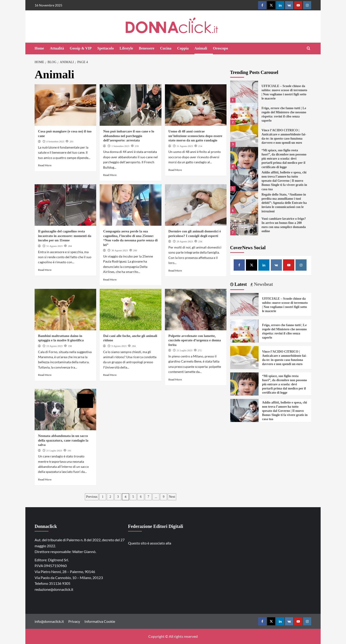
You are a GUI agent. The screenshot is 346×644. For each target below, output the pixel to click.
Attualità (57, 48)
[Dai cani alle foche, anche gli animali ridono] (130, 310)
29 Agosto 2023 (185, 241)
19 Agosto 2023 (54, 346)
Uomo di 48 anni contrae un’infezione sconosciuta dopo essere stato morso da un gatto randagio (195, 136)
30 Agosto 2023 (119, 250)
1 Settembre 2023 (120, 146)
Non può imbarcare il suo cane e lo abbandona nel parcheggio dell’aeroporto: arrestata (129, 136)
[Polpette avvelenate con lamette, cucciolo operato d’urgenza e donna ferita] (196, 310)
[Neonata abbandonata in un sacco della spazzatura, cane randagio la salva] (65, 410)
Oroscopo (220, 48)
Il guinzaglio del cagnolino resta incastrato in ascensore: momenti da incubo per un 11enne (65, 236)
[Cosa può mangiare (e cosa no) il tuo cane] (65, 105)
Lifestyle (126, 48)
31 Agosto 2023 (185, 146)
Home (39, 48)
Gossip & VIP (81, 48)
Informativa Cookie (100, 621)
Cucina (166, 48)
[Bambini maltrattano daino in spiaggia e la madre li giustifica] (65, 310)
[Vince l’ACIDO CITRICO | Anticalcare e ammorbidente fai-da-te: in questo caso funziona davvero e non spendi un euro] (244, 136)
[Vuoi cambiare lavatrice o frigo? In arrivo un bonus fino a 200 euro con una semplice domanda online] (244, 224)
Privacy (74, 621)
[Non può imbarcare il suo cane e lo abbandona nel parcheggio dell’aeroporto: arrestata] (130, 105)
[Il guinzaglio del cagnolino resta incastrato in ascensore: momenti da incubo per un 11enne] (65, 205)
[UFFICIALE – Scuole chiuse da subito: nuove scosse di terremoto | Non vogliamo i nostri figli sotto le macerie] (244, 92)
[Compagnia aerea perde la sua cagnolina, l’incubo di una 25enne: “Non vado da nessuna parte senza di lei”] (130, 205)
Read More (45, 165)
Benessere (147, 48)
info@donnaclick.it (49, 621)
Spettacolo (106, 48)
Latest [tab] (240, 284)
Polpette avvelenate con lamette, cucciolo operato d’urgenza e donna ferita (195, 340)
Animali (201, 48)
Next (172, 497)
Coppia (183, 48)
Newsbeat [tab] (263, 284)
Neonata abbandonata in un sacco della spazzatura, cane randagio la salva (63, 440)
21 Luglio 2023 (185, 350)
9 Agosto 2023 (119, 346)
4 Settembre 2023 (55, 141)
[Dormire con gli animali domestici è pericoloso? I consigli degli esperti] (196, 205)
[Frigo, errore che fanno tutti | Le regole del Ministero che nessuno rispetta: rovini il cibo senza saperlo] (244, 114)
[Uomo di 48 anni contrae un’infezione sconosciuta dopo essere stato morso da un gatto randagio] (196, 105)
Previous (92, 497)
